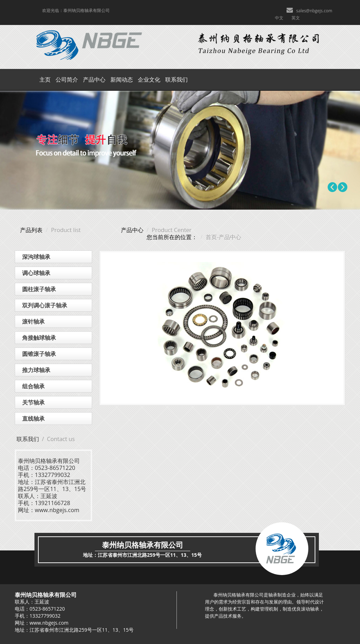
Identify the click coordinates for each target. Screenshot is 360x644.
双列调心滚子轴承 (45, 305)
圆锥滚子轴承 (39, 354)
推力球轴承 (36, 370)
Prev (333, 187)
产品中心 (94, 79)
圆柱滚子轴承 (39, 289)
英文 (296, 18)
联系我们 (176, 79)
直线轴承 (33, 419)
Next (342, 187)
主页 (45, 79)
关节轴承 (33, 402)
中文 (279, 18)
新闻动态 (122, 79)
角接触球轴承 (39, 338)
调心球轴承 (36, 273)
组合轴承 (33, 386)
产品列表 (31, 230)
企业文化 (149, 79)
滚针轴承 (33, 321)
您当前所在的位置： (172, 237)
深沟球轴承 (36, 257)
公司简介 (67, 79)
